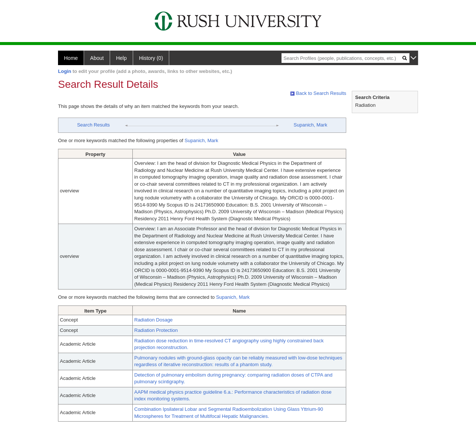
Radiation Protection (156, 330)
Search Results (93, 125)
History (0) (151, 58)
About (97, 58)
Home (71, 58)
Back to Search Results (318, 93)
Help (121, 58)
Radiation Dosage (153, 320)
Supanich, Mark (311, 125)
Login (65, 71)
